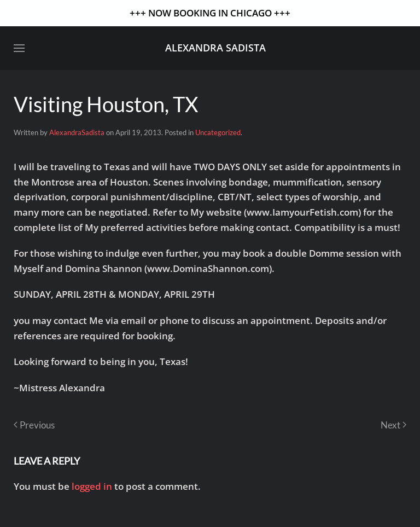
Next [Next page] (393, 425)
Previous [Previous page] (34, 425)
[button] (19, 48)
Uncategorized (218, 132)
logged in (92, 486)
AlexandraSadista (77, 132)
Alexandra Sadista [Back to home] (215, 48)
